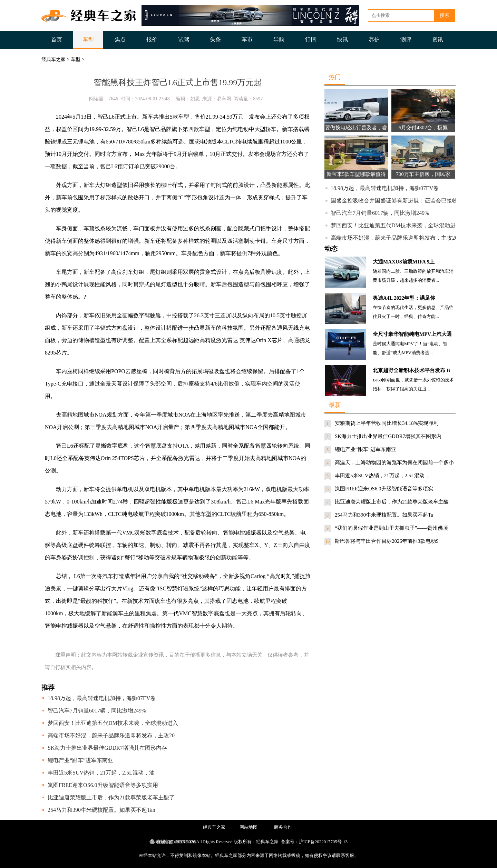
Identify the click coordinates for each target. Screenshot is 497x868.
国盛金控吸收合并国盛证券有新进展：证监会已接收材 (397, 201)
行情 (311, 39)
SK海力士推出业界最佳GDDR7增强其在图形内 (388, 436)
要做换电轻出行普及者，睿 (356, 128)
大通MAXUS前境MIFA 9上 (404, 262)
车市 (247, 39)
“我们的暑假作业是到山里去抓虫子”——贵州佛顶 (391, 528)
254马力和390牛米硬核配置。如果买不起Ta (384, 515)
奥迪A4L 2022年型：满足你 (404, 298)
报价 (152, 39)
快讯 (342, 39)
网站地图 (248, 827)
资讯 (438, 39)
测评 (406, 39)
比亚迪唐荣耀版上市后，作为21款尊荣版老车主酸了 (111, 797)
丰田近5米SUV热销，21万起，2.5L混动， (382, 476)
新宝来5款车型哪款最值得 (356, 174)
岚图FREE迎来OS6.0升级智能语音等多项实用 (103, 785)
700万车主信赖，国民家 (423, 174)
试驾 (184, 39)
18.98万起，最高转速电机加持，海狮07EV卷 (102, 698)
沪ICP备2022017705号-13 (323, 842)
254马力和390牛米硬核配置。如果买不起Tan (101, 810)
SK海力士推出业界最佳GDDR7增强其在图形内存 (107, 748)
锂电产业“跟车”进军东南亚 (80, 760)
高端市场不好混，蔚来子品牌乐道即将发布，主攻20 (111, 735)
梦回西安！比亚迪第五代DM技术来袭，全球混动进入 (113, 723)
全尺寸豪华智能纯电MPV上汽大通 (412, 334)
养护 (374, 39)
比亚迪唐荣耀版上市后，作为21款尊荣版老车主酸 (392, 502)
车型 (88, 39)
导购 (279, 39)
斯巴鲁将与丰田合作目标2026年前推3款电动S (387, 541)
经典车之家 (53, 59)
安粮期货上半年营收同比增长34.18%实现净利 (387, 423)
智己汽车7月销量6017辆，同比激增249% (97, 711)
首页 (57, 39)
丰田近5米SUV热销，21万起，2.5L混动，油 (101, 773)
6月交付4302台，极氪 (423, 128)
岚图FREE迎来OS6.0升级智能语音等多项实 (384, 489)
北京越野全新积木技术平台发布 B (411, 370)
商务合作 (283, 827)
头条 (215, 39)
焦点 (120, 39)
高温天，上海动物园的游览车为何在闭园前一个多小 (394, 462)
